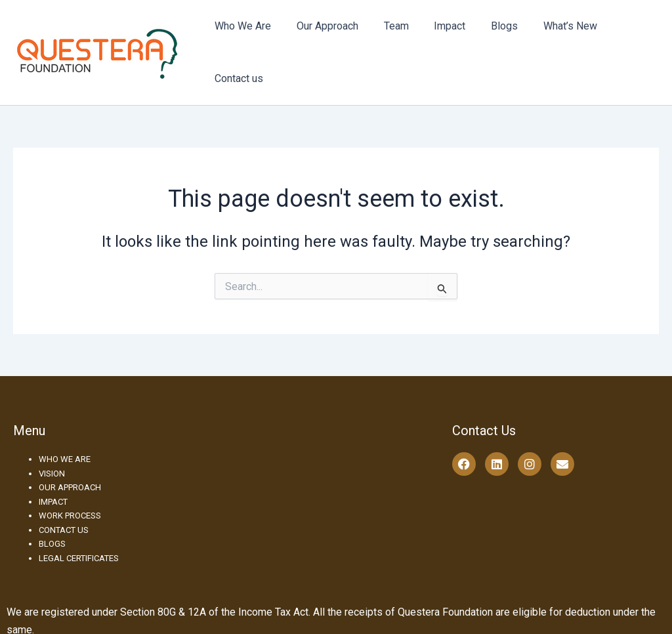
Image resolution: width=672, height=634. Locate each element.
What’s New (552, 38)
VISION (52, 444)
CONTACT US (64, 500)
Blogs (491, 38)
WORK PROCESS (70, 486)
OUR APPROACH (70, 458)
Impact (440, 38)
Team (391, 38)
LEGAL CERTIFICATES (79, 529)
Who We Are (247, 38)
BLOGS (52, 514)
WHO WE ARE (65, 430)
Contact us (624, 38)
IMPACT (53, 472)
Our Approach (327, 38)
